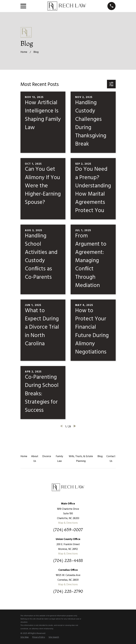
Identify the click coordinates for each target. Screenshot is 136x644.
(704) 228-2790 (68, 591)
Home (24, 456)
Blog (100, 456)
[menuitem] (25, 637)
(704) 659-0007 (68, 530)
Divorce (47, 456)
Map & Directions (68, 523)
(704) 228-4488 (68, 560)
